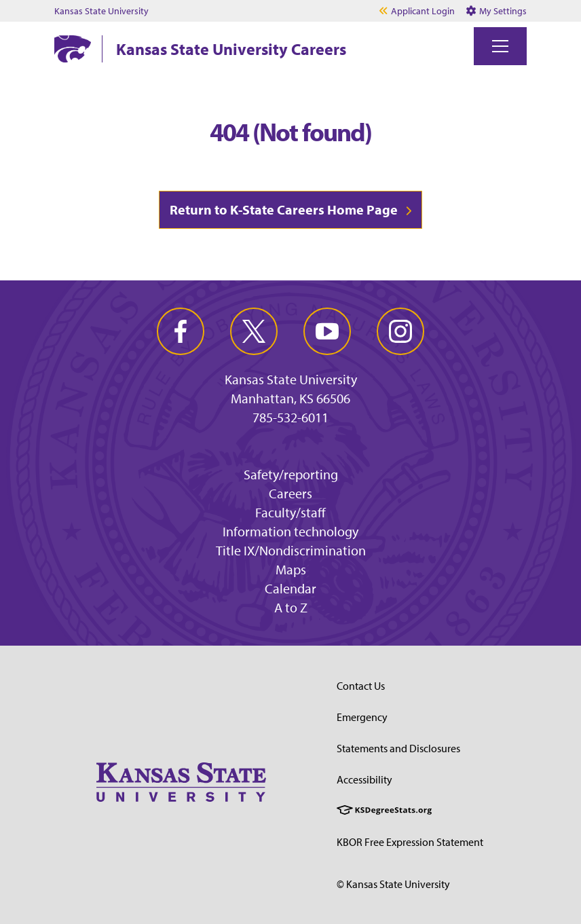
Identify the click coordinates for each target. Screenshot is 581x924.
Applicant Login (423, 11)
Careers (290, 493)
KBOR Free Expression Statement (410, 842)
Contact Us (361, 686)
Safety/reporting (291, 474)
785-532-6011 (290, 418)
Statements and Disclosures (398, 748)
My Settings (496, 11)
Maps (291, 569)
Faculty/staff (290, 512)
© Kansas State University (393, 884)
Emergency (362, 717)
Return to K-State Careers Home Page (284, 209)
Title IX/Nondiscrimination (291, 550)
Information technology (290, 531)
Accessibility (364, 779)
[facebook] (181, 331)
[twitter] (254, 331)
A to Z (291, 607)
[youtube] (327, 331)
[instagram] (400, 331)
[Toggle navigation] (500, 46)
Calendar (290, 588)
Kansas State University (101, 11)
